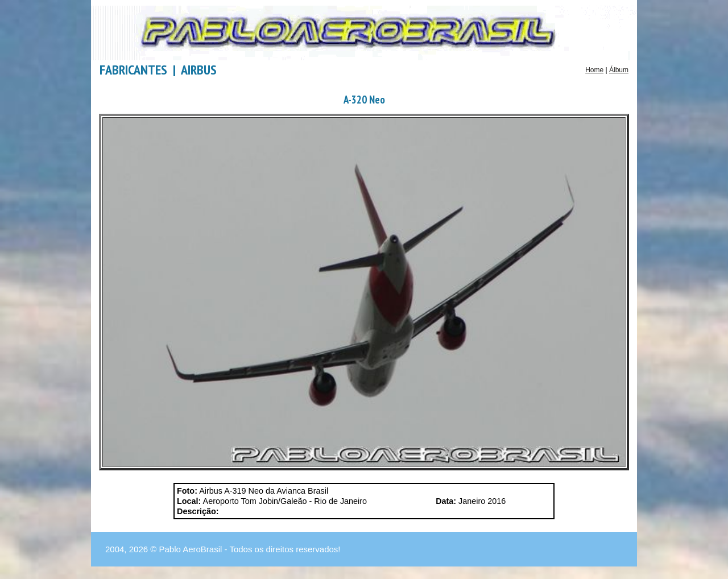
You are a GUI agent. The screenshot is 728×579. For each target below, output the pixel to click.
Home (594, 70)
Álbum (619, 70)
